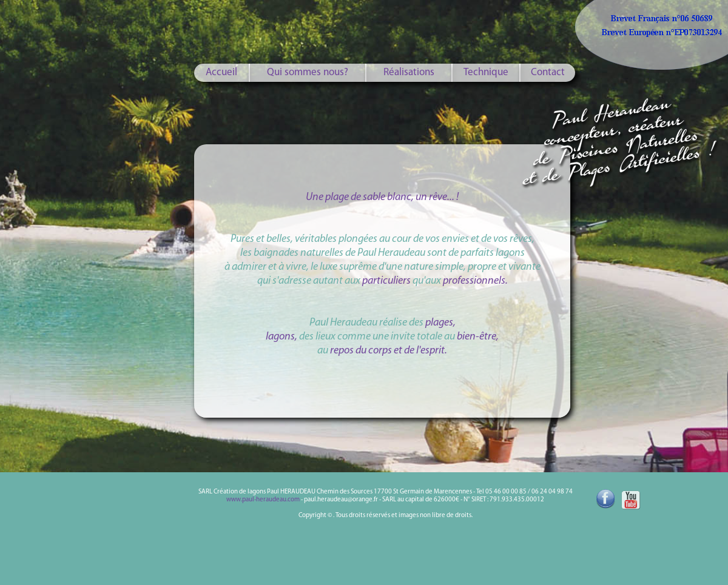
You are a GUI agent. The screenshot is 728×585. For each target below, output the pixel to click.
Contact (548, 72)
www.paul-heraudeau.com (263, 500)
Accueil (221, 72)
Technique (486, 72)
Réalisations (409, 72)
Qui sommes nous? (308, 72)
